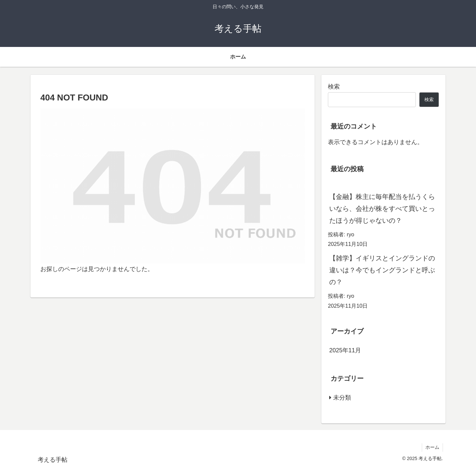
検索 (334, 87)
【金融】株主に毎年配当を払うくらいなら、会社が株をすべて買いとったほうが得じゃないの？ (382, 209)
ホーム (432, 447)
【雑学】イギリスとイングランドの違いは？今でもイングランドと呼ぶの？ (382, 270)
